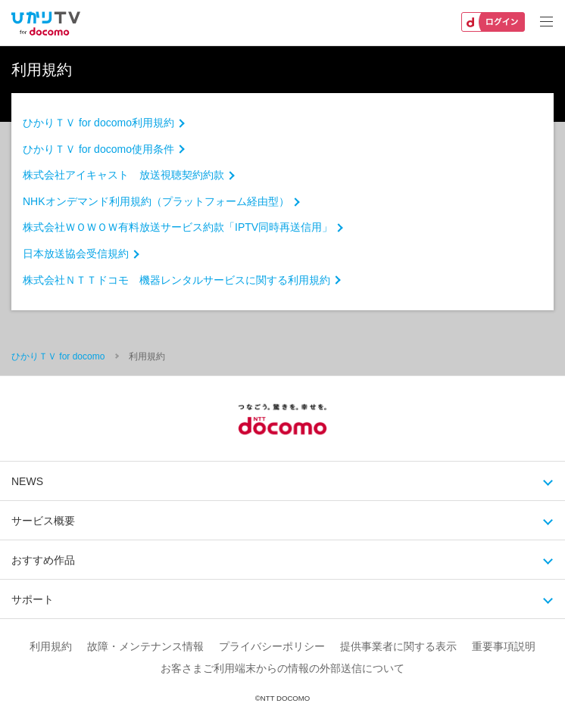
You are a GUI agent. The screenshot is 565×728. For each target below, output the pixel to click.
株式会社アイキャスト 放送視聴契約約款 (123, 175)
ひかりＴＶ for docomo (58, 356)
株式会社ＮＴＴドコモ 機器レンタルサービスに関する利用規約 (176, 280)
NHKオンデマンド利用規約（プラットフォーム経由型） (156, 201)
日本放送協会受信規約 (76, 254)
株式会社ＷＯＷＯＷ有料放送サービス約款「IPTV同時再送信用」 (178, 227)
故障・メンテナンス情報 (145, 646)
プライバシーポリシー (272, 646)
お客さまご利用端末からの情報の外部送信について (282, 668)
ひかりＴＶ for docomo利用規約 (98, 123)
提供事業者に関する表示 (398, 646)
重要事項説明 (504, 646)
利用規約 (51, 646)
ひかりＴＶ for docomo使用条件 (98, 149)
